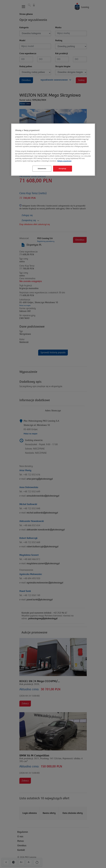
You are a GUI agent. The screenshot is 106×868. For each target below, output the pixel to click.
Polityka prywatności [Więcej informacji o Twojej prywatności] (64, 161)
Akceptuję (62, 168)
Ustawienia (42, 168)
